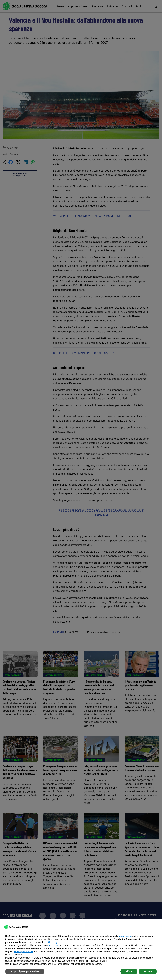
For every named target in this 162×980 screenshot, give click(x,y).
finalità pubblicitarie (24, 951)
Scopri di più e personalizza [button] (25, 971)
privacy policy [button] (125, 936)
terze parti (54, 945)
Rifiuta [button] (129, 971)
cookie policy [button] (51, 942)
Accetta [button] (148, 971)
